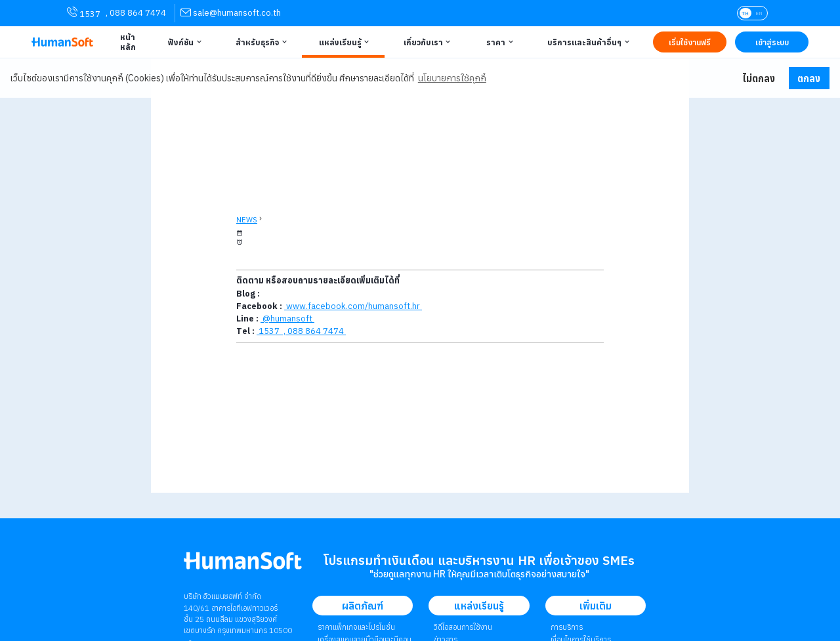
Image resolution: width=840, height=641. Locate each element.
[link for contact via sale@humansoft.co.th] (231, 13)
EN (759, 13)
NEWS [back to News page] (247, 220)
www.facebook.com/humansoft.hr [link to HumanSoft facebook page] (353, 306)
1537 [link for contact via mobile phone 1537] (84, 13)
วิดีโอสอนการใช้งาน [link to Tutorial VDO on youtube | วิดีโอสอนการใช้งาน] (463, 627)
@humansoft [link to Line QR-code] (287, 319)
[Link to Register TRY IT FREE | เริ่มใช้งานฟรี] (690, 42)
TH (745, 13)
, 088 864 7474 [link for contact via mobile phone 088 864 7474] (136, 13)
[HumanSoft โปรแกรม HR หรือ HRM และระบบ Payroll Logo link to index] (62, 42)
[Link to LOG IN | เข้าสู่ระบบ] (772, 42)
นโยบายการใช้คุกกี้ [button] (452, 78)
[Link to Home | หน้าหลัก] (126, 42)
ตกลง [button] (809, 78)
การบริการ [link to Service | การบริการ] (567, 627)
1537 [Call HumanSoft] (269, 331)
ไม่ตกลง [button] (759, 78)
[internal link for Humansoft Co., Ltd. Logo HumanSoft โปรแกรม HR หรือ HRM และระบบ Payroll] (243, 566)
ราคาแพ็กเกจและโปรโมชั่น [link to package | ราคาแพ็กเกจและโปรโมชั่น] (356, 627)
